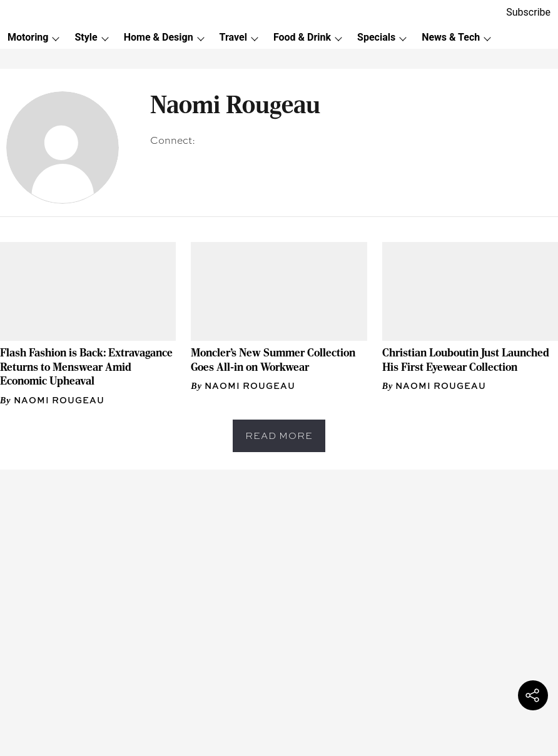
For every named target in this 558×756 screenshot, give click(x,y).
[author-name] (55, 400)
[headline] (88, 367)
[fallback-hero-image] (88, 291)
